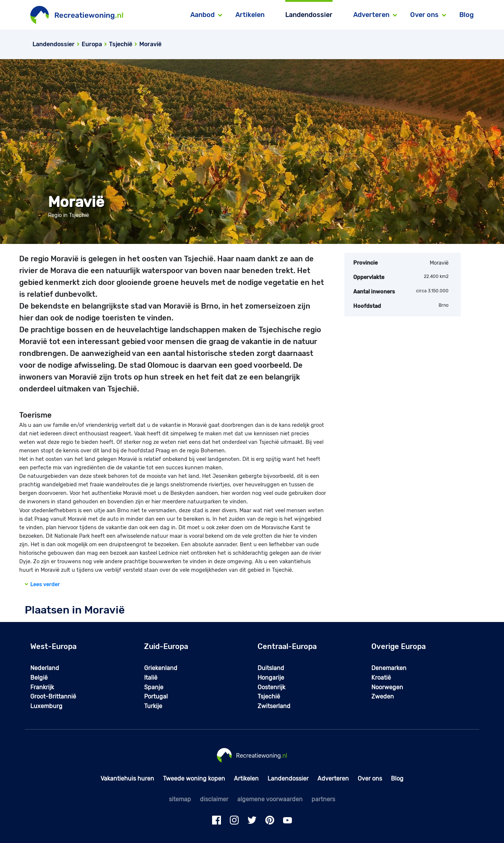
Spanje (154, 687)
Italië (151, 678)
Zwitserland (274, 706)
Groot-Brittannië (53, 696)
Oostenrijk (271, 687)
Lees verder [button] (42, 584)
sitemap (180, 799)
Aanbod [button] (202, 15)
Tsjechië (269, 696)
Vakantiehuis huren (127, 779)
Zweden (383, 696)
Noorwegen (387, 687)
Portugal (156, 696)
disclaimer (214, 799)
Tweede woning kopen (194, 779)
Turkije (153, 706)
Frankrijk (42, 687)
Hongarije (271, 678)
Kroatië (381, 678)
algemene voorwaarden (270, 799)
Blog (466, 15)
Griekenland (161, 668)
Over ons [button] (424, 15)
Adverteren (333, 779)
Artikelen (250, 15)
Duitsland (271, 668)
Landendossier (309, 15)
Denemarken (389, 668)
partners (323, 799)
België (39, 678)
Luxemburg (46, 706)
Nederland (45, 668)
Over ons (370, 779)
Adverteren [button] (371, 15)
